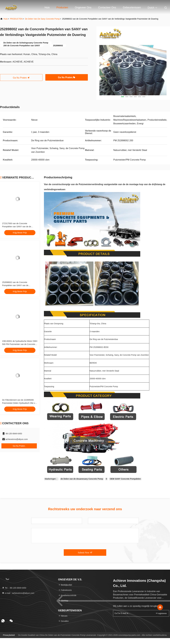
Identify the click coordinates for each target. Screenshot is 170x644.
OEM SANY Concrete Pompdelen (125, 479)
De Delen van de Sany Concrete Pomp (42, 19)
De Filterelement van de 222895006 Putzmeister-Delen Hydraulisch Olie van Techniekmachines (20, 403)
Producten (62, 7)
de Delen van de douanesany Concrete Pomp (82, 479)
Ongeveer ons (83, 7)
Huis (47, 7)
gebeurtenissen (132, 7)
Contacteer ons (107, 7)
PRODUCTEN (16, 19)
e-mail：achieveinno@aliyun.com (18, 593)
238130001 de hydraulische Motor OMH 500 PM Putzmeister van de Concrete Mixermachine (20, 344)
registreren (161, 613)
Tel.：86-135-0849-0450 (14, 588)
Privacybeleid (9, 635)
